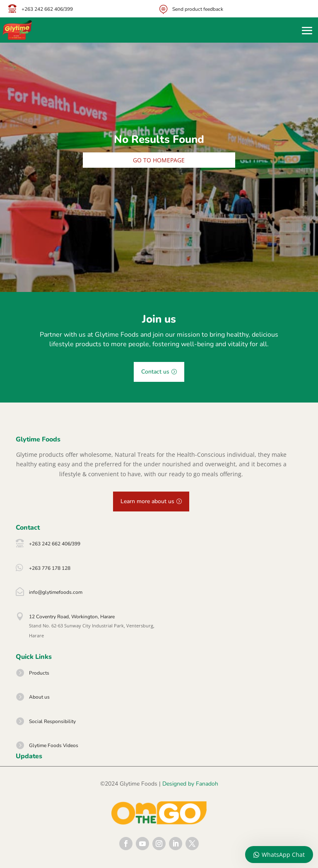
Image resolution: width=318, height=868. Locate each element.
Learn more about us (147, 501)
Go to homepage (159, 160)
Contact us (155, 372)
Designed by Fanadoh (190, 784)
